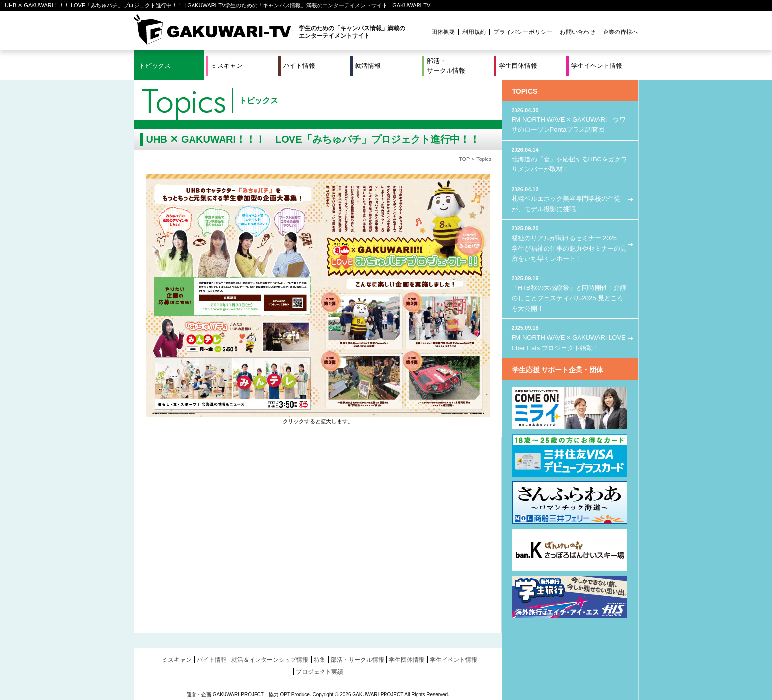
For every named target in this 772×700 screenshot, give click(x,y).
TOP (464, 159)
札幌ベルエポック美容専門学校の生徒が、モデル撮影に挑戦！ (570, 199)
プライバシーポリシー (523, 32)
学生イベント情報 (597, 66)
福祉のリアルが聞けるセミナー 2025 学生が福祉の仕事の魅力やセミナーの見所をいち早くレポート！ (570, 243)
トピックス (155, 66)
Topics (484, 159)
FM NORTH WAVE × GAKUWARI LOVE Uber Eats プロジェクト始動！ (570, 337)
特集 (320, 660)
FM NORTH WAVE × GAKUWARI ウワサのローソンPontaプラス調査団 (570, 120)
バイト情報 (299, 66)
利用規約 (474, 32)
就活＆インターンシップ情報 (270, 660)
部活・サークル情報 (446, 66)
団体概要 (443, 32)
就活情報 (368, 66)
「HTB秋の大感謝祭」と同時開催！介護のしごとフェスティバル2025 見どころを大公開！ (570, 293)
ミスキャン (227, 66)
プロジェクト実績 (320, 672)
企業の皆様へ (620, 32)
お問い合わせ (578, 32)
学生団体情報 (518, 66)
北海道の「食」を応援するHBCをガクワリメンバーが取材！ (570, 159)
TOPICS (525, 91)
